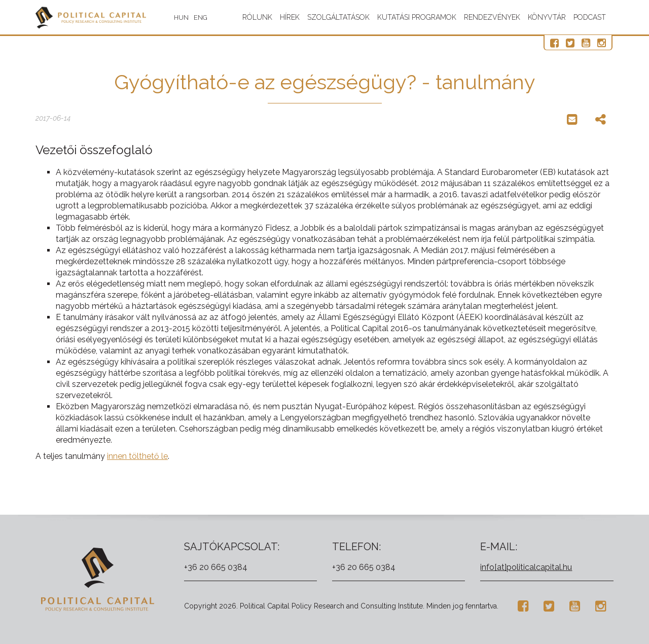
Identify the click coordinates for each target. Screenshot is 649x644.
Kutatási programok (417, 17)
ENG (217, 17)
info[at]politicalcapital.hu (526, 567)
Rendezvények (492, 17)
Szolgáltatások (338, 17)
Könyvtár (547, 17)
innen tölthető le (137, 456)
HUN (197, 17)
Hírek (290, 17)
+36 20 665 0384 (216, 567)
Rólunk (257, 17)
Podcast (590, 17)
